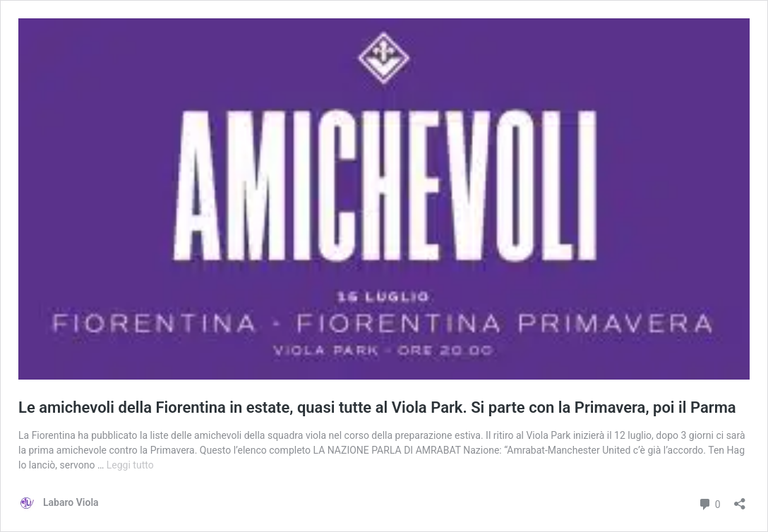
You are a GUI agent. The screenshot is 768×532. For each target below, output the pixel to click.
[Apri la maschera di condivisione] (740, 499)
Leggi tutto (130, 465)
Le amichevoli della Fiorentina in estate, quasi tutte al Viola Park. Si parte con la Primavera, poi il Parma (377, 407)
